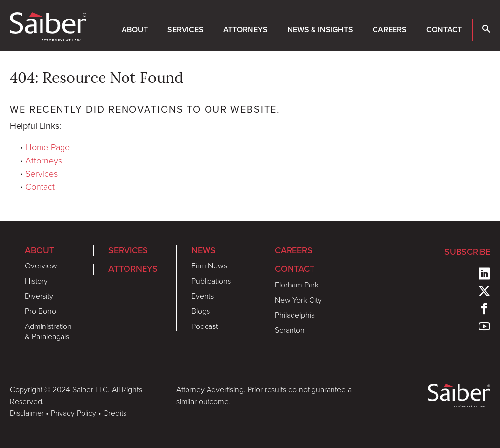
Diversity (39, 296)
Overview (41, 265)
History (36, 281)
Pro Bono (41, 311)
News (204, 250)
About (135, 30)
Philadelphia (295, 315)
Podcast (205, 326)
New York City (298, 300)
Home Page (48, 147)
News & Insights (320, 30)
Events (203, 296)
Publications (211, 281)
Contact (444, 30)
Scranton (290, 330)
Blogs (201, 311)
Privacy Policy (73, 413)
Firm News (209, 265)
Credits (115, 413)
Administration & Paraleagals (48, 331)
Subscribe (467, 252)
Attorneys (245, 30)
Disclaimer (27, 413)
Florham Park (297, 285)
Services (186, 30)
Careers (390, 30)
